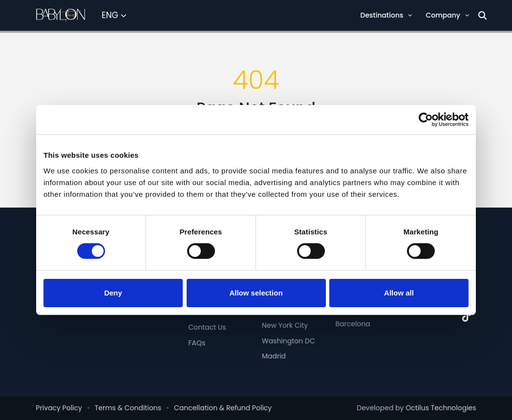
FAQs (197, 343)
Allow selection (256, 293)
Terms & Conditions (128, 408)
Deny (113, 293)
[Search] (482, 15)
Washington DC (288, 341)
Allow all (399, 293)
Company (447, 15)
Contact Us (207, 327)
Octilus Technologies (441, 408)
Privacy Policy (59, 408)
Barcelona (352, 324)
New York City (285, 325)
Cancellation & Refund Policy (223, 408)
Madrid (274, 356)
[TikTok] (467, 317)
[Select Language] (114, 16)
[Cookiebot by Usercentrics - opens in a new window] (426, 120)
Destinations (386, 15)
